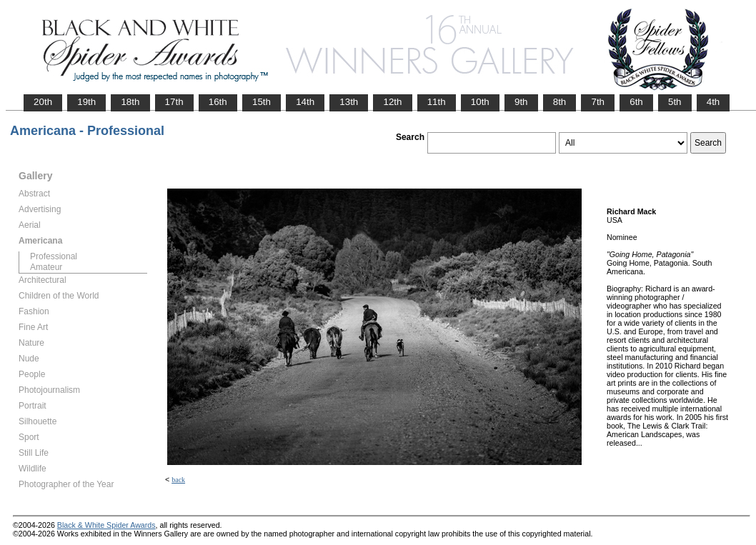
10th (480, 102)
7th (598, 102)
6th (636, 102)
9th (521, 102)
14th (305, 102)
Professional (54, 256)
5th (675, 102)
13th (349, 102)
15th (262, 102)
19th (86, 102)
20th (43, 102)
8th (560, 102)
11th (437, 102)
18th (130, 102)
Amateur (46, 267)
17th (174, 102)
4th (713, 102)
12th (392, 102)
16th (218, 102)
